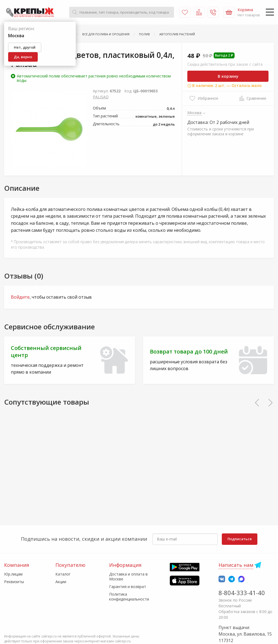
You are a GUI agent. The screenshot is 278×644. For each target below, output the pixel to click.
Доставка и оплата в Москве (128, 576)
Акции (61, 582)
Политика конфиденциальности (129, 597)
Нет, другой (25, 47)
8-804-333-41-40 (242, 593)
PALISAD (101, 97)
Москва (195, 112)
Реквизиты (14, 582)
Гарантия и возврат (128, 587)
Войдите (20, 297)
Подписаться (240, 539)
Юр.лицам (13, 574)
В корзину (228, 76)
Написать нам (236, 565)
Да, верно (23, 57)
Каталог (63, 574)
